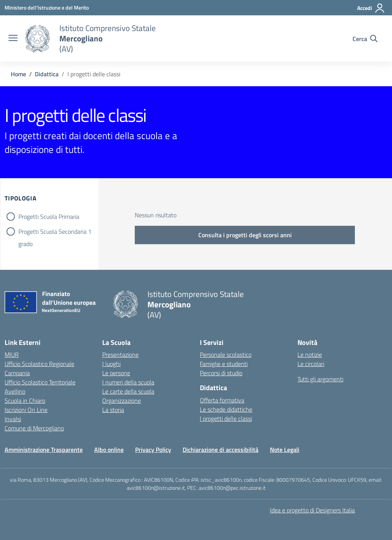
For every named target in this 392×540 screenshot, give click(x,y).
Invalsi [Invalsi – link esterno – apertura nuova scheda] (13, 419)
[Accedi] (371, 8)
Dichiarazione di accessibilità (220, 450)
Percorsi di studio (221, 373)
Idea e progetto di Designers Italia (312, 510)
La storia (113, 410)
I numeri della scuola (128, 382)
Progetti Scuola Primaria (49, 217)
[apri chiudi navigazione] (13, 39)
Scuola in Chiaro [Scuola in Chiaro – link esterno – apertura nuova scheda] (25, 400)
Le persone (116, 373)
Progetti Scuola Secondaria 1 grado (55, 232)
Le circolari (311, 364)
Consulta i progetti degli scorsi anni (245, 235)
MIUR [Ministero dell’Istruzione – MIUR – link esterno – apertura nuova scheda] (12, 355)
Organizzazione (122, 400)
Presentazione (120, 355)
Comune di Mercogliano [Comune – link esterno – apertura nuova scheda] (34, 428)
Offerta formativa (222, 400)
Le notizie (310, 355)
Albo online (109, 450)
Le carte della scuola (128, 391)
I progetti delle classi (226, 419)
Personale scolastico (226, 355)
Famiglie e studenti (224, 364)
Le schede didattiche (226, 409)
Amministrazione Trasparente (44, 450)
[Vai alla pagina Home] (18, 74)
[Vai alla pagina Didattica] (47, 74)
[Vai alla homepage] (38, 39)
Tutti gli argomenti (320, 379)
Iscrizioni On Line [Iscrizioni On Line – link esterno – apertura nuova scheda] (26, 410)
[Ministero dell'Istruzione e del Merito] (47, 7)
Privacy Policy (153, 450)
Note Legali (285, 450)
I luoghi (111, 364)
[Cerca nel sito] (365, 39)
